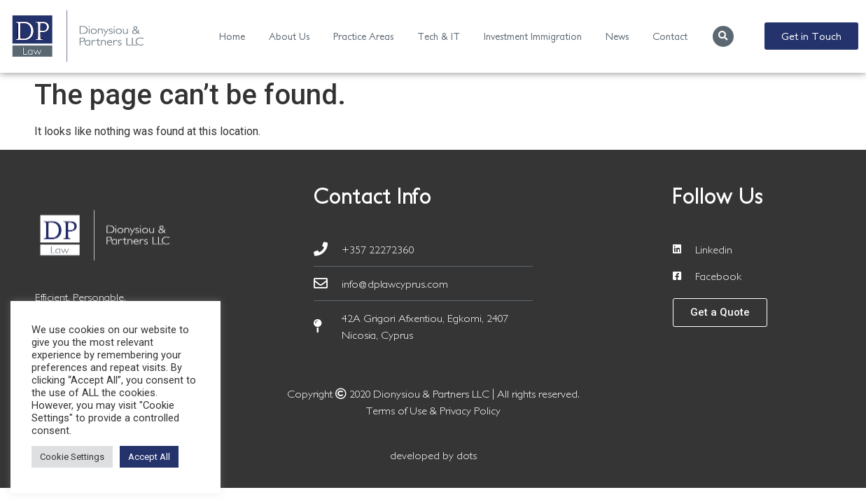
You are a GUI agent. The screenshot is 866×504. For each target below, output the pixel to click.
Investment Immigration (533, 36)
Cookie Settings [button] (72, 457)
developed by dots (433, 455)
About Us (289, 36)
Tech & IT (439, 36)
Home (232, 36)
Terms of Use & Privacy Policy (433, 410)
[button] (723, 36)
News (617, 36)
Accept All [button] (149, 457)
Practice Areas (363, 36)
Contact (670, 36)
